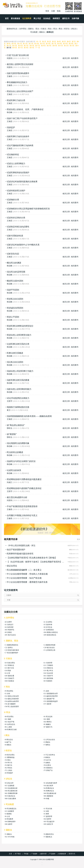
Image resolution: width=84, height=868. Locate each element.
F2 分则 (7, 694)
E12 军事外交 (9, 665)
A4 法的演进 (9, 627)
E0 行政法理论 (10, 663)
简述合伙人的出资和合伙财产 (20, 91)
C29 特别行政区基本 (12, 650)
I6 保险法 (8, 745)
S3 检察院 (8, 814)
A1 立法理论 (48, 622)
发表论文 (50, 32)
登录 (47, 11)
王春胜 (10, 76)
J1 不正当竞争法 (49, 755)
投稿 (59, 11)
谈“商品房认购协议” (16, 425)
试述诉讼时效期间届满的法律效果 (22, 182)
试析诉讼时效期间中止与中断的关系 (23, 245)
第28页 (43, 46)
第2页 (49, 42)
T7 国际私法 (48, 837)
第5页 (64, 42)
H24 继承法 (48, 722)
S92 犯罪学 (47, 819)
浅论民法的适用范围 (16, 272)
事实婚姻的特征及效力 (17, 82)
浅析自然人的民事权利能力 (19, 389)
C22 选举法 (9, 648)
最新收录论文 (12, 29)
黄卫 (9, 410)
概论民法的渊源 (14, 263)
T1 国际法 (8, 834)
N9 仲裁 (46, 799)
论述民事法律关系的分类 (18, 344)
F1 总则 (46, 691)
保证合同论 (12, 566)
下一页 (38, 48)
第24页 (20, 46)
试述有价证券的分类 (16, 218)
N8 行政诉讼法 (10, 796)
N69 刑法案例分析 (50, 793)
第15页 (42, 44)
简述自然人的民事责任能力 (19, 335)
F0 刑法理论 (9, 691)
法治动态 (47, 18)
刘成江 (10, 482)
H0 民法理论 (9, 717)
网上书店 (37, 18)
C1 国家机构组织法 (11, 645)
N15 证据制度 (10, 786)
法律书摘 (75, 18)
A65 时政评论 (9, 630)
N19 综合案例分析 (11, 788)
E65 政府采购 (48, 678)
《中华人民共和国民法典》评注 (21, 546)
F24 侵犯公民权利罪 (12, 699)
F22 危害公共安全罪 (12, 696)
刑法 (50, 29)
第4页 (59, 42)
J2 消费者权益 (10, 757)
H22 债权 (47, 719)
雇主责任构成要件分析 (17, 497)
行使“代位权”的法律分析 (18, 55)
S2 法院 (46, 811)
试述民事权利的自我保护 (18, 173)
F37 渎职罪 (47, 704)
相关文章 (66, 58)
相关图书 (75, 58)
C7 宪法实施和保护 (11, 653)
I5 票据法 (47, 742)
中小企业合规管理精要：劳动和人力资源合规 (27, 574)
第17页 (54, 44)
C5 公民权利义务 (49, 650)
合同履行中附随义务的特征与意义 (22, 515)
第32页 (66, 46)
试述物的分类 (13, 200)
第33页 (72, 46)
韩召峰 (10, 112)
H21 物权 (8, 719)
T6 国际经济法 (49, 834)
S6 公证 (7, 816)
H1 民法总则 (48, 717)
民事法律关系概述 (15, 353)
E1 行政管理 (48, 663)
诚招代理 (43, 854)
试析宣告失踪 (13, 254)
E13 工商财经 (48, 665)
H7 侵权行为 (48, 727)
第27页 (38, 46)
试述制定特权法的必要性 (18, 227)
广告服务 (34, 854)
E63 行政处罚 (9, 678)
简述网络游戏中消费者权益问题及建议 (24, 479)
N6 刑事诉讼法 (49, 791)
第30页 (55, 46)
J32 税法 (8, 760)
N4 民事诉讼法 (49, 788)
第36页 (15, 48)
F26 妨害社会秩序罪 (12, 701)
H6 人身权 (8, 727)
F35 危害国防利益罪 (51, 701)
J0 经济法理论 (10, 755)
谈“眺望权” (12, 434)
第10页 (14, 44)
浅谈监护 (11, 127)
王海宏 (10, 94)
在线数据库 (62, 854)
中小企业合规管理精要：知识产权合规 (24, 578)
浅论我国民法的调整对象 (18, 443)
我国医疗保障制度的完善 (18, 407)
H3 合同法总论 (10, 724)
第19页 (65, 44)
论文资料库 (27, 18)
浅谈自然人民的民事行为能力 (20, 371)
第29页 (49, 46)
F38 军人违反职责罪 (12, 707)
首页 (7, 18)
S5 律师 (46, 814)
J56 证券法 (47, 765)
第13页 (31, 44)
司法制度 (34, 32)
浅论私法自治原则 (15, 362)
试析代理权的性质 (15, 236)
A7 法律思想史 (49, 630)
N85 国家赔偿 (48, 796)
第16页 (48, 44)
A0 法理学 (8, 622)
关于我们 (18, 854)
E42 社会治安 (48, 673)
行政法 (43, 29)
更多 (78, 539)
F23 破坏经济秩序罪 (51, 696)
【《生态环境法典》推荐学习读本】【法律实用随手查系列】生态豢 (35, 562)
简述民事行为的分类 (16, 100)
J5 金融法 (47, 763)
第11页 (20, 44)
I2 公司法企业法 (49, 740)
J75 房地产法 (48, 770)
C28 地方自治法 (49, 648)
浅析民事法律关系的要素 (18, 380)
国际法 (42, 32)
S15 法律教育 (9, 811)
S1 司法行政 (48, 809)
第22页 (9, 46)
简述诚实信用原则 (15, 308)
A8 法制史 (8, 632)
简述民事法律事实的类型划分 (20, 326)
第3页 (54, 42)
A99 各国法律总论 (50, 635)
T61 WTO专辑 (10, 837)
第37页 (20, 48)
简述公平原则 (13, 317)
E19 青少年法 (48, 671)
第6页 (69, 42)
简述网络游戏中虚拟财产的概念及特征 (24, 488)
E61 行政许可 (48, 676)
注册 (53, 11)
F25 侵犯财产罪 (49, 699)
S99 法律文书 (48, 824)
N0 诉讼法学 (9, 783)
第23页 (15, 46)
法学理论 (23, 29)
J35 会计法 (47, 760)
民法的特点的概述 (15, 452)
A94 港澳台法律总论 (51, 632)
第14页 (37, 44)
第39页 (32, 48)
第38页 (26, 48)
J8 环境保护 (9, 773)
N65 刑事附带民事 (11, 793)
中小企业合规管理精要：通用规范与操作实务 (27, 582)
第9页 (9, 44)
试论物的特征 (13, 155)
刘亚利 (10, 58)
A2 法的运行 (9, 625)
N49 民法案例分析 (11, 791)
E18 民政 (8, 671)
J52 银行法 (8, 765)
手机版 (26, 854)
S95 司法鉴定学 (49, 822)
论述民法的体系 (14, 470)
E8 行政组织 (48, 681)
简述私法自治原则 (15, 299)
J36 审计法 (8, 763)
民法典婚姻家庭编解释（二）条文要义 (24, 570)
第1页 (44, 42)
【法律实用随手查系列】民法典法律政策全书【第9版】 (32, 558)
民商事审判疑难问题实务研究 (20, 554)
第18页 (60, 44)
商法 (61, 29)
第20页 (71, 44)
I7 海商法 (47, 745)
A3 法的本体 (48, 625)
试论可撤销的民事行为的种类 (20, 145)
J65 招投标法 (48, 768)
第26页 (32, 46)
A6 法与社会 (48, 627)
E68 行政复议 (9, 681)
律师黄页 (56, 18)
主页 (10, 854)
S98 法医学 (9, 824)
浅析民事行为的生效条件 (18, 136)
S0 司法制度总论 (11, 809)
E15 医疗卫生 (9, 668)
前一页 (39, 42)
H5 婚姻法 (47, 724)
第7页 (74, 42)
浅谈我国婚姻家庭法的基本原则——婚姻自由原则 (29, 416)
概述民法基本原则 (15, 281)
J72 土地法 (8, 770)
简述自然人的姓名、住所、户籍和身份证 (25, 109)
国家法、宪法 (34, 29)
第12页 (25, 44)
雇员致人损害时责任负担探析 (20, 64)
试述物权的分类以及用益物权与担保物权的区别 (28, 209)
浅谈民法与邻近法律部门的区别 (21, 461)
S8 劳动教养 (9, 819)
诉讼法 (74, 29)
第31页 (61, 46)
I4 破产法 (8, 742)
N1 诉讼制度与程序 (50, 783)
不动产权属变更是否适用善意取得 (22, 506)
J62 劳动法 (8, 768)
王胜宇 (10, 401)
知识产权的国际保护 (16, 550)
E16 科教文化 (48, 668)
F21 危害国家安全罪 (51, 694)
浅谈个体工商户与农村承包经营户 (22, 118)
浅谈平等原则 (13, 290)
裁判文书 (66, 18)
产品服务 (52, 854)
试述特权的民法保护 (16, 191)
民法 (55, 29)
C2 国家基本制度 (49, 645)
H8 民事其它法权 (11, 730)
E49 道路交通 (9, 676)
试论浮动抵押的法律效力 (18, 398)
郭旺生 (10, 428)
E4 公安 (7, 673)
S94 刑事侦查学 (10, 822)
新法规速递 (15, 18)
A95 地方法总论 (10, 635)
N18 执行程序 (48, 786)
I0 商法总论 (9, 740)
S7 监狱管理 (48, 816)
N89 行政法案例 (10, 799)
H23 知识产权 (10, 722)
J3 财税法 (47, 757)
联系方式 (72, 854)
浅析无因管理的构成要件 (18, 73)
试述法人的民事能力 (16, 164)
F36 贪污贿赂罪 (10, 704)
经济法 (67, 29)
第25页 (26, 46)
